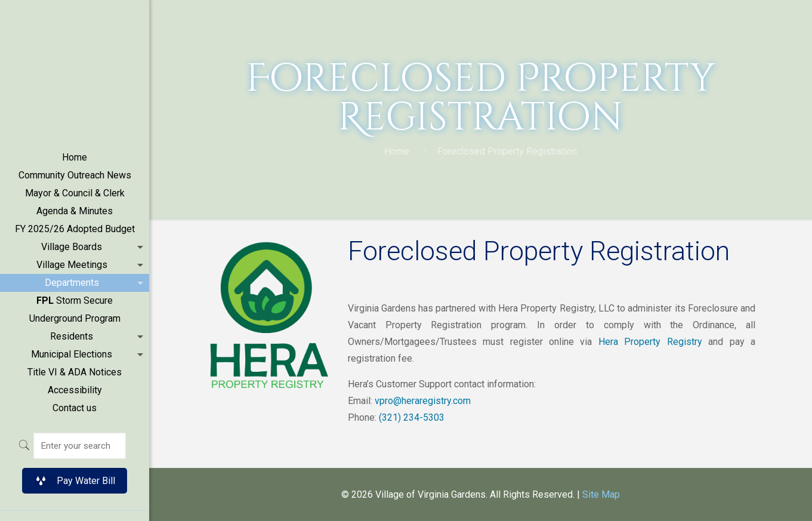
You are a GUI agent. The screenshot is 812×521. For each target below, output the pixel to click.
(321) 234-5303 (412, 417)
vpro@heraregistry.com (423, 401)
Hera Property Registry (650, 342)
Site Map (601, 494)
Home (397, 151)
